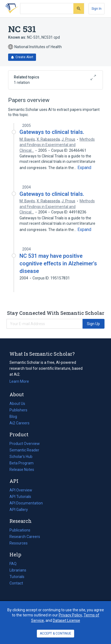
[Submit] (79, 9)
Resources (19, 543)
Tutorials (17, 577)
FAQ (13, 564)
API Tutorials (20, 497)
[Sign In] (97, 9)
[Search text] (47, 9)
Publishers (18, 410)
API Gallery (19, 510)
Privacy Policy (70, 615)
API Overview (21, 490)
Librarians (18, 570)
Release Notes (22, 470)
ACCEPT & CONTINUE (56, 633)
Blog (15, 417)
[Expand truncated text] (84, 168)
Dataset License (66, 620)
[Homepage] (11, 9)
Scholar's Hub (21, 457)
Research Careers (25, 537)
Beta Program (22, 463)
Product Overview (25, 444)
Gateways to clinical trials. (52, 132)
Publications (20, 530)
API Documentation (26, 503)
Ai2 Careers (19, 423)
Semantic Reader (24, 450)
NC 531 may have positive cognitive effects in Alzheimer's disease (58, 263)
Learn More (19, 381)
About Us (17, 404)
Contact (16, 583)
